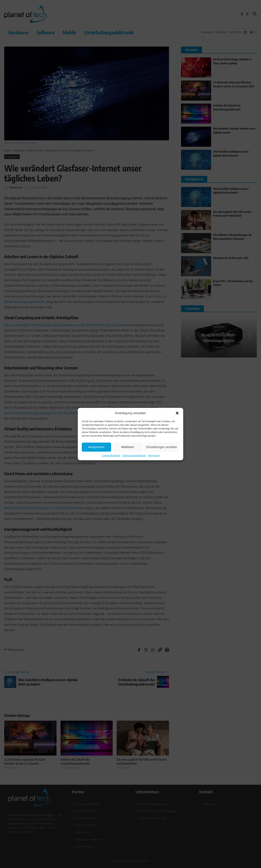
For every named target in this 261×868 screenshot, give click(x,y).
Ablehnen (128, 447)
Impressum (154, 455)
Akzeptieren (96, 447)
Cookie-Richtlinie (111, 455)
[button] (177, 413)
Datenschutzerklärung (134, 455)
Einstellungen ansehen (162, 447)
